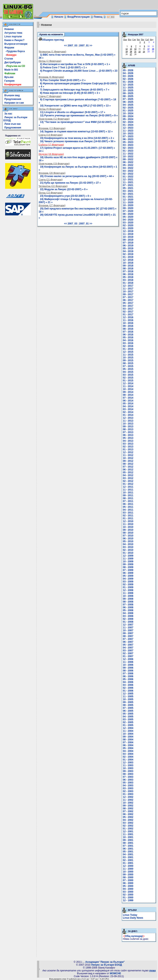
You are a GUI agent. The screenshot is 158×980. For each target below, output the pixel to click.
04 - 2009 (128, 579)
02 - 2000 (128, 895)
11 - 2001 (128, 834)
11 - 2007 (128, 628)
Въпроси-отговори (16, 44)
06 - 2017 (128, 300)
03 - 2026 (128, 76)
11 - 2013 (128, 421)
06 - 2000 (128, 883)
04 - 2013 (128, 441)
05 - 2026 (128, 70)
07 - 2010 (128, 536)
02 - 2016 (128, 346)
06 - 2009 (128, 573)
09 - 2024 (128, 116)
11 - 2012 (128, 455)
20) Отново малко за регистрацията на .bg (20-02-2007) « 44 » (77, 176)
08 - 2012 (128, 464)
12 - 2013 (128, 418)
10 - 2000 (128, 872)
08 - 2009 (128, 567)
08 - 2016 (128, 329)
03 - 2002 (128, 823)
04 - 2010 (128, 544)
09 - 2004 (128, 737)
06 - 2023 (128, 139)
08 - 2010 (128, 533)
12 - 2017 (128, 286)
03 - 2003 (128, 788)
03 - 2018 (128, 280)
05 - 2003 (128, 783)
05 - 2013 (128, 438)
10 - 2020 (128, 205)
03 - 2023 (128, 145)
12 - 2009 (128, 556)
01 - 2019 (128, 257)
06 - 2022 (128, 162)
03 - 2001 (128, 857)
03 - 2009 (128, 582)
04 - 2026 (128, 73)
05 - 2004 (128, 748)
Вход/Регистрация (78, 17)
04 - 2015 (128, 372)
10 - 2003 (128, 768)
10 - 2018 (128, 263)
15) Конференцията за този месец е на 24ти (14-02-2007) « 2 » (77, 138)
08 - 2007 (128, 636)
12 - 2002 (128, 797)
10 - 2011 (128, 493)
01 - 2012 (128, 484)
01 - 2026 (128, 82)
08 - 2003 (128, 774)
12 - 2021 (128, 180)
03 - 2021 (128, 191)
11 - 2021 (128, 182)
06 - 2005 (128, 711)
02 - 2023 (128, 148)
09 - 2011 (128, 495)
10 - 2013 (128, 424)
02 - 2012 (128, 481)
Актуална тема (13, 33)
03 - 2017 (128, 309)
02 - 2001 (128, 860)
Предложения (13, 99)
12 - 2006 (128, 659)
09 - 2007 (128, 633)
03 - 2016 (128, 343)
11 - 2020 (128, 202)
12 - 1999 (128, 900)
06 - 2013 (128, 435)
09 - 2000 (128, 875)
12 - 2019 (128, 231)
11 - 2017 (128, 289)
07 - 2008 (128, 605)
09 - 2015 (128, 360)
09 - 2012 (128, 461)
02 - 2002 (128, 826)
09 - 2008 (128, 599)
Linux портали (13, 37)
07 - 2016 (128, 332)
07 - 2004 (128, 742)
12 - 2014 (128, 383)
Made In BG (11, 70)
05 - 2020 (128, 217)
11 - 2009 (128, 559)
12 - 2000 (128, 866)
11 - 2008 (128, 593)
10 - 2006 (128, 665)
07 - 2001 (128, 846)
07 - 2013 (128, 432)
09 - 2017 (128, 294)
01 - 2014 (128, 415)
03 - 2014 (128, 409)
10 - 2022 (128, 157)
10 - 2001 (128, 837)
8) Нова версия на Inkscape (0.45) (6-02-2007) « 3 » (70, 93)
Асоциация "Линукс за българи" (105, 962)
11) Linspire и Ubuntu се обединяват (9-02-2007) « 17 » (73, 112)
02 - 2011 (128, 516)
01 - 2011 (128, 518)
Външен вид (12, 95)
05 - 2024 (128, 119)
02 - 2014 (128, 412)
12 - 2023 (128, 128)
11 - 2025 (128, 88)
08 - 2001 (128, 843)
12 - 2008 (128, 590)
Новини (9, 29)
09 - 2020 (128, 208)
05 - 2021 (128, 188)
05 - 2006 (128, 679)
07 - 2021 (128, 185)
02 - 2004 (128, 757)
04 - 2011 (128, 510)
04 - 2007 (128, 648)
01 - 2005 (128, 725)
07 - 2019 (128, 243)
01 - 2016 (128, 349)
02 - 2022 (128, 174)
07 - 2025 (128, 99)
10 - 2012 (128, 458)
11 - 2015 (128, 355)
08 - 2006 (128, 671)
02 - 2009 (128, 584)
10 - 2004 (128, 734)
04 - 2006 (128, 682)
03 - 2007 (128, 651)
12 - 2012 (128, 452)
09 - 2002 (128, 806)
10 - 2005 (128, 699)
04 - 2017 (128, 306)
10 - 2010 (128, 527)
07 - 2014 (128, 398)
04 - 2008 (128, 613)
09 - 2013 (128, 427)
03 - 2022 (128, 171)
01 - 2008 (128, 622)
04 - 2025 (128, 105)
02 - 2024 (128, 122)
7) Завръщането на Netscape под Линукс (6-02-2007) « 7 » (75, 90)
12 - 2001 (128, 831)
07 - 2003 (128, 777)
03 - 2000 (128, 892)
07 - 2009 (128, 570)
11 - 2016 (128, 320)
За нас (8, 114)
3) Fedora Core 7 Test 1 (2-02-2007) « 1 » (64, 67)
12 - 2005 (128, 694)
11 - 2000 (128, 869)
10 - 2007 (128, 630)
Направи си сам (14, 103)
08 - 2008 (128, 602)
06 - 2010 (128, 539)
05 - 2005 (128, 714)
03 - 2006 (128, 685)
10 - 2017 (128, 292)
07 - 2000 (128, 880)
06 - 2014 (128, 401)
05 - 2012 (128, 472)
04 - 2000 (128, 889)
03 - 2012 (128, 478)
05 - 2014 (128, 404)
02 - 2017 (128, 312)
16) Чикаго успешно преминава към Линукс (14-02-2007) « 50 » (78, 141)
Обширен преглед (51, 40)
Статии (9, 59)
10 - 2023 (128, 134)
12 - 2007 (128, 625)
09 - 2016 (128, 326)
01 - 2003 (128, 794)
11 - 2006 (128, 662)
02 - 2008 (128, 619)
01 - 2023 (128, 151)
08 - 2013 (128, 429)
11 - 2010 (128, 524)
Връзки (9, 77)
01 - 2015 (128, 381)
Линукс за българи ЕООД (107, 965)
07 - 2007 (128, 639)
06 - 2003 (128, 780)
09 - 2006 (128, 668)
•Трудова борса (15, 51)
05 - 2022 (128, 165)
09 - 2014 (128, 392)
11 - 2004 (128, 731)
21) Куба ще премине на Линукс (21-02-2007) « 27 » (71, 183)
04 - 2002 (128, 820)
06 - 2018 (128, 274)
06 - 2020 (128, 214)
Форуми (9, 48)
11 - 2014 (128, 386)
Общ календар (134, 936)
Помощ (98, 17)
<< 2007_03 (71, 46)
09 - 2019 (128, 240)
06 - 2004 (128, 745)
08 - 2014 (128, 395)
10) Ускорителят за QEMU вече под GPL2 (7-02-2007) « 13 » (76, 106)
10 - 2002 (128, 803)
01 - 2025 (128, 111)
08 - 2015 (128, 363)
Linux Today (130, 915)
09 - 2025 (128, 93)
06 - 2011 (128, 504)
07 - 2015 (128, 366)
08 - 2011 (128, 498)
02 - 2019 (128, 254)
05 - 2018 (128, 277)
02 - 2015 (128, 378)
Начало (59, 17)
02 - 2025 (128, 108)
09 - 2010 (128, 530)
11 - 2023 (128, 131)
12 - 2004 (128, 728)
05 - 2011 (128, 507)
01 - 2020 (128, 228)
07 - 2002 (128, 811)
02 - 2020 (128, 225)
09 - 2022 (128, 159)
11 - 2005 (128, 696)
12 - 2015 (128, 352)
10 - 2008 (128, 596)
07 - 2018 (128, 271)
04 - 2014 (128, 406)
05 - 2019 (128, 248)
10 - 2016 (128, 323)
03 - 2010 (128, 547)
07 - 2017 (128, 297)
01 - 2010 (128, 553)
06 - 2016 (128, 335)
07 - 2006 (128, 674)
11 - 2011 (128, 490)
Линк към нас (13, 124)
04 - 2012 (128, 475)
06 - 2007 (128, 642)
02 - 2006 (128, 688)
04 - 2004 (128, 751)
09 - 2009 (128, 564)
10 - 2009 (128, 561)
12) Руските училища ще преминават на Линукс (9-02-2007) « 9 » (79, 115)
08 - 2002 (128, 808)
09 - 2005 (128, 702)
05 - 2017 (128, 303)
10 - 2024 (128, 113)
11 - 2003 (128, 765)
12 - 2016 (128, 317)
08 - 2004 (128, 740)
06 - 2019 (128, 246)
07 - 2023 (128, 136)
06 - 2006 (128, 676)
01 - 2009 (128, 587)
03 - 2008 (128, 616)
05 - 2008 (128, 610)
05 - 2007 (128, 645)
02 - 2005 (128, 722)
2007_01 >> (86, 46)
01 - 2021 (128, 197)
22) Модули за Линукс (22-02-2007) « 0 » (64, 189)
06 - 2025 (128, 102)
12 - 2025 (128, 85)
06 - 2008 (128, 607)
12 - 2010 (128, 521)
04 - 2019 (128, 251)
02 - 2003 (128, 791)
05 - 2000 (128, 886)
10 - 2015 (128, 358)
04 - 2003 (128, 786)
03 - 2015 (128, 375)
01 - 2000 (128, 898)
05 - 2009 (128, 576)
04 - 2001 (128, 854)
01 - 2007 (128, 656)
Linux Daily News (133, 918)
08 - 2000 (128, 877)
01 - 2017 (128, 314)
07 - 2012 (128, 467)
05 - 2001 (128, 852)
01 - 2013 (128, 449)
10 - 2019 (128, 237)
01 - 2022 (128, 177)
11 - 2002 (128, 800)
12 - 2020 (128, 200)
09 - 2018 (128, 266)
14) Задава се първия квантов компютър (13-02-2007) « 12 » (76, 132)
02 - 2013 (128, 447)
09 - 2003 (128, 771)
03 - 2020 (128, 223)
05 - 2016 (128, 337)
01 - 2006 (128, 691)
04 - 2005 (128, 717)
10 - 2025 (128, 90)
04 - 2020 (128, 220)
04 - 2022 (128, 168)
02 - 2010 (128, 550)
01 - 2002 (128, 829)
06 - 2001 (128, 849)
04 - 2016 (128, 340)
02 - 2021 (128, 194)
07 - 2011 (128, 501)
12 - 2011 (128, 487)
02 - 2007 (128, 653)
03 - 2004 (128, 754)
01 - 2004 (128, 760)
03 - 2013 (128, 444)
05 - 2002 (128, 817)
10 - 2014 (128, 389)
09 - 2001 (128, 840)
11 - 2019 (128, 234)
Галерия (9, 81)
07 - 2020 (128, 211)
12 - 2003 (128, 763)
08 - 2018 (128, 269)
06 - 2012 (128, 470)
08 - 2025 (128, 96)
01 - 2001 (128, 863)
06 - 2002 (128, 814)
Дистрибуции (12, 62)
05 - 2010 (128, 541)
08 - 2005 (128, 705)
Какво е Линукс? (14, 40)
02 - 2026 (128, 79)
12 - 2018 (128, 260)
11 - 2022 (128, 154)
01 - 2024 (128, 125)
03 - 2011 (128, 513)
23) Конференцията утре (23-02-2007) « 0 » (66, 196)
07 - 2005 (128, 708)
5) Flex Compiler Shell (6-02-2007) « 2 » (63, 80)
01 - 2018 (128, 283)
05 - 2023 (128, 142)
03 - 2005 (128, 719)
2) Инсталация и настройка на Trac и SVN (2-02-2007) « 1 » (75, 64)
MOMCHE (116, 973)
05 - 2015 (128, 369)
